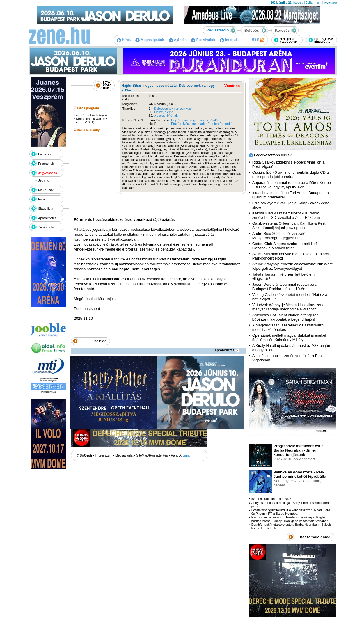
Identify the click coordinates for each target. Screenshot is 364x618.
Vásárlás (232, 86)
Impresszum (104, 455)
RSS (258, 40)
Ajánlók (178, 40)
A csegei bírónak (166, 116)
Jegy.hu (44, 180)
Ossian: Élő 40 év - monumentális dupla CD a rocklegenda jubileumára (291, 175)
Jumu (187, 455)
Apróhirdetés (47, 218)
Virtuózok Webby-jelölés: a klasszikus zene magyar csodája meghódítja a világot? (288, 307)
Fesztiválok (203, 40)
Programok (46, 164)
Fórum (43, 199)
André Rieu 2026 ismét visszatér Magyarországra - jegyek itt (279, 236)
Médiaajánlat (124, 455)
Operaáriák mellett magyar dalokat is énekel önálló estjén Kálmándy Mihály (289, 338)
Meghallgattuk (150, 40)
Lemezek (45, 154)
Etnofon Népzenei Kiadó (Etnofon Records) (202, 124)
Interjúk (229, 40)
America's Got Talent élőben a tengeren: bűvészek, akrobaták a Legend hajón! (286, 317)
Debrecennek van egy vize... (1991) (92, 120)
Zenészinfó (46, 227)
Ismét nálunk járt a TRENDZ (271, 499)
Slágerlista (46, 209)
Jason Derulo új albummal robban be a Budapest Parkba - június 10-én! (285, 287)
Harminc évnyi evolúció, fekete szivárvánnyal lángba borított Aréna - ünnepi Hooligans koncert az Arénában (290, 519)
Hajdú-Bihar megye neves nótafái (195, 120)
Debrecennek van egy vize (173, 109)
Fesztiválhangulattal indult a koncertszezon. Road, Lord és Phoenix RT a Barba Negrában (291, 512)
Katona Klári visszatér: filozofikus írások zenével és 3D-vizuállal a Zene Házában (286, 215)
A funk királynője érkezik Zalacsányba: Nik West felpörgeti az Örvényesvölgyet (292, 266)
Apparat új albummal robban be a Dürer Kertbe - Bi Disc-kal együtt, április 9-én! (292, 185)
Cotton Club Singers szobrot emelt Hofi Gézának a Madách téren (285, 246)
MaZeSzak (46, 190)
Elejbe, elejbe (164, 112)
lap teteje (100, 341)
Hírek (124, 40)
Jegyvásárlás (47, 173)
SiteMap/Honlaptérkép (152, 455)
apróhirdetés (228, 350)
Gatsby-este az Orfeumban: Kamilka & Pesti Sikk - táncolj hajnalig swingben (289, 225)
